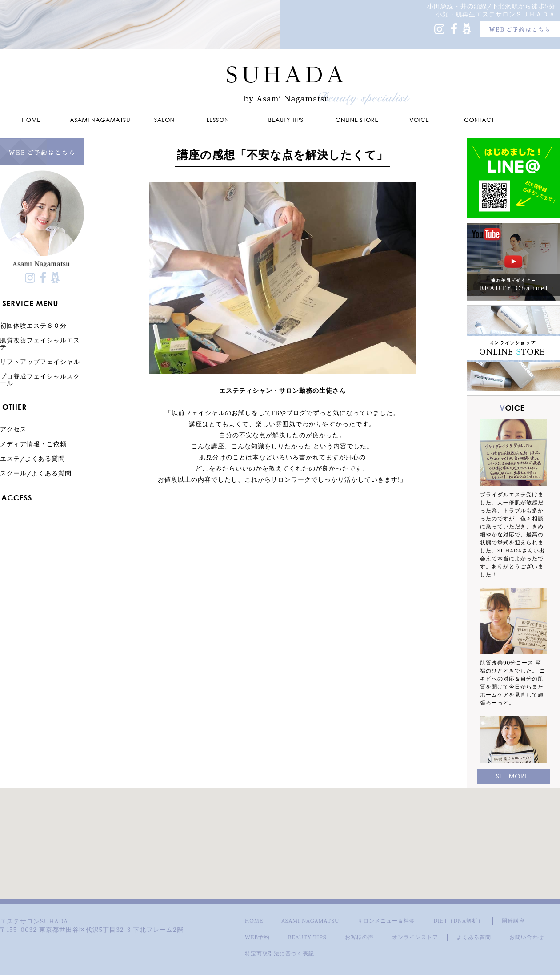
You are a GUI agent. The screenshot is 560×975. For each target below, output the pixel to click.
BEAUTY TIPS (307, 937)
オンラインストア (415, 937)
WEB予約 (257, 937)
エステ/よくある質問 (32, 458)
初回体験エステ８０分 (33, 325)
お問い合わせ (527, 937)
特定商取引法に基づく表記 (280, 953)
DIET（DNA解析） (458, 921)
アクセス (13, 429)
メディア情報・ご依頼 (33, 444)
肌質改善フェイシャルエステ (40, 343)
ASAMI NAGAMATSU (310, 921)
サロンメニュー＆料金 (386, 921)
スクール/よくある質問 (36, 473)
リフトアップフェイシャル (40, 361)
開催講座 (513, 921)
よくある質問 (474, 937)
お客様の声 (359, 937)
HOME (254, 921)
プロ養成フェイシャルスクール (40, 379)
